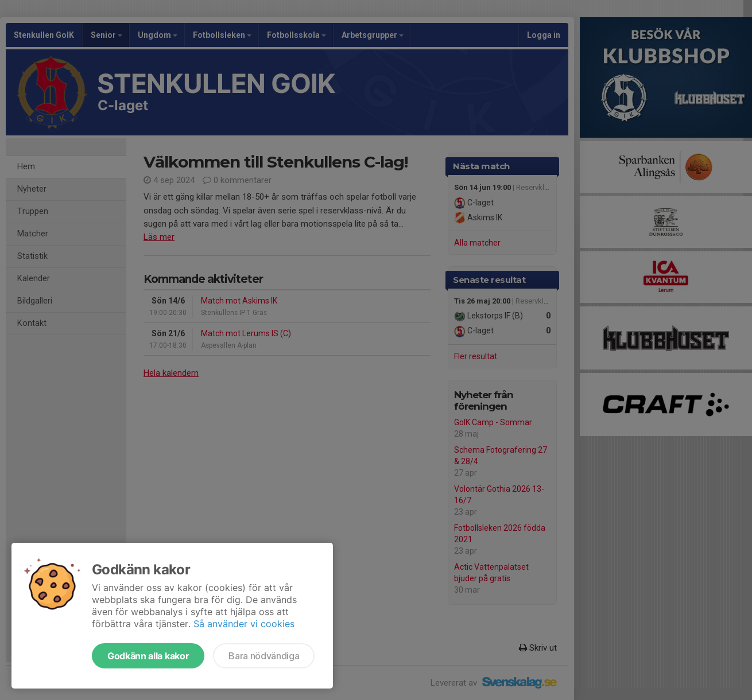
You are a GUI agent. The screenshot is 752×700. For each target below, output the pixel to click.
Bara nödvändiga (264, 656)
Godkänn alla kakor (148, 656)
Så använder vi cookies (244, 624)
